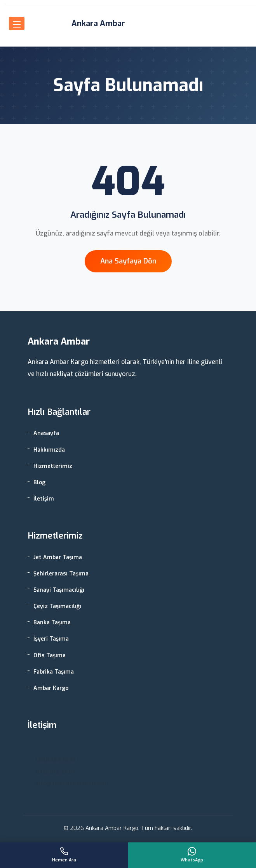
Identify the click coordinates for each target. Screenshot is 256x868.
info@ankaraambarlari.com (72, 784)
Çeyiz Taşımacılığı (57, 606)
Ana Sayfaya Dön (128, 261)
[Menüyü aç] (17, 23)
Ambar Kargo (51, 688)
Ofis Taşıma (50, 656)
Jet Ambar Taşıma (58, 557)
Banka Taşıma (52, 623)
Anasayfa (46, 433)
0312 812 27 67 (55, 772)
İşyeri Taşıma (51, 639)
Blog (39, 483)
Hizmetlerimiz (53, 466)
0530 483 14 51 (55, 760)
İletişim (44, 499)
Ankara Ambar (98, 23)
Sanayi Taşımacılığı (59, 590)
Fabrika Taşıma (54, 672)
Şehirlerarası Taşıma (61, 574)
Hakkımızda (49, 450)
